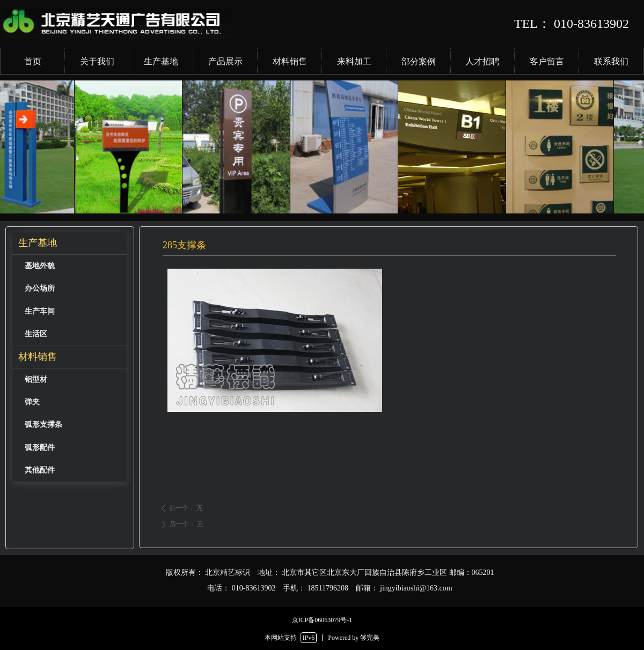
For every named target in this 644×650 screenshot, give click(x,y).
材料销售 (38, 357)
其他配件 (40, 470)
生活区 (36, 334)
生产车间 (40, 311)
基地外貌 (40, 266)
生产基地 (38, 243)
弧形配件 (40, 448)
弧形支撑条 (43, 424)
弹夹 (32, 402)
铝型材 (36, 379)
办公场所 (40, 288)
